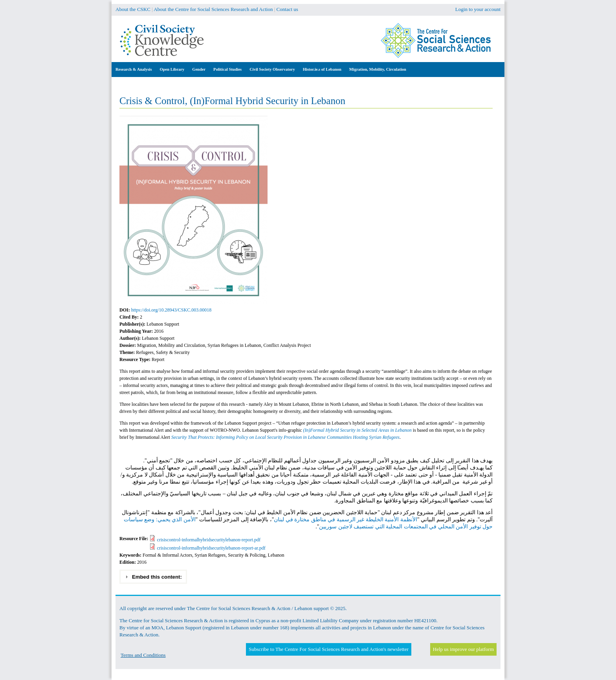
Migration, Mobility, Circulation (378, 69)
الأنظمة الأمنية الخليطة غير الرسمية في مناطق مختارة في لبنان (346, 520)
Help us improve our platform (463, 649)
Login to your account (478, 9)
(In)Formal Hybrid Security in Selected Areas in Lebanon (357, 430)
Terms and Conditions (143, 655)
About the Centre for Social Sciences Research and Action (213, 9)
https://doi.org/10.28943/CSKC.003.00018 (171, 310)
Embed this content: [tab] (153, 577)
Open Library (172, 69)
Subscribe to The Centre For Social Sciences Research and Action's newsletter (328, 649)
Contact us (287, 9)
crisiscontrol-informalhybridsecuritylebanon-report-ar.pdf (211, 548)
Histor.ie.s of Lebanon (322, 69)
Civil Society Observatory (272, 69)
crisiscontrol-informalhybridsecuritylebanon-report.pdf (209, 540)
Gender (199, 69)
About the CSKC (133, 9)
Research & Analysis (134, 69)
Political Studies (227, 69)
